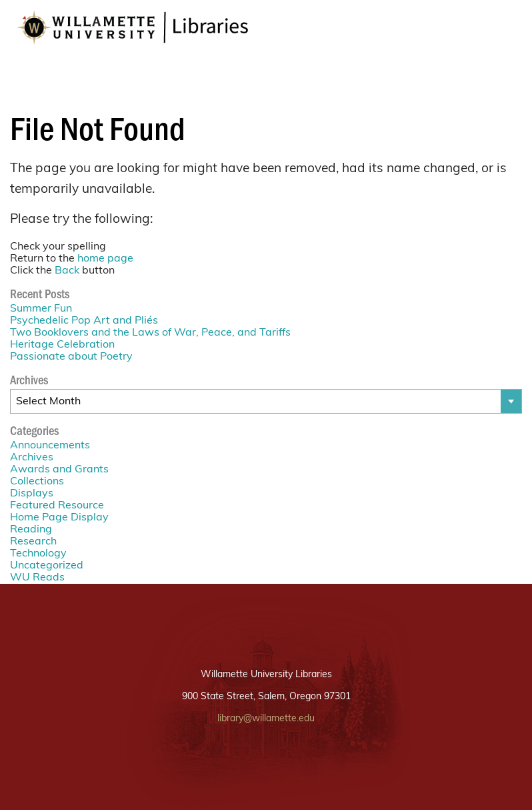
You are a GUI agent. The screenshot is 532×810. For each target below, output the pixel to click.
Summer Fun (41, 309)
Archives (32, 458)
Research (33, 542)
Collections (37, 482)
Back (67, 271)
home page (105, 259)
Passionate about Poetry (71, 357)
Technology (38, 554)
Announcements (50, 446)
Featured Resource (57, 506)
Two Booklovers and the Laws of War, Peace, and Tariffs (150, 333)
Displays (32, 494)
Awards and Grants (59, 470)
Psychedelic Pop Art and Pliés (84, 321)
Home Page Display (59, 518)
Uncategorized (47, 566)
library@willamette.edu (266, 719)
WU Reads (37, 578)
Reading (31, 530)
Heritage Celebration (62, 345)
